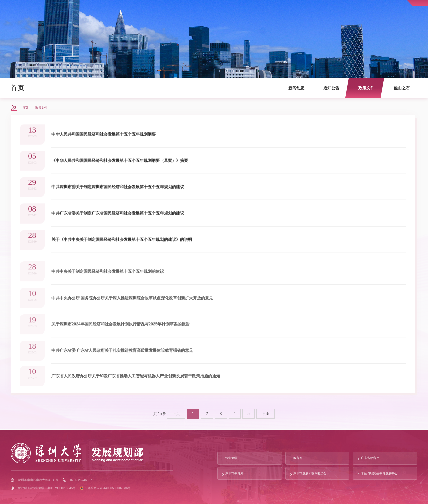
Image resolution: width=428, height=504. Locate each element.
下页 (265, 417)
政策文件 (366, 88)
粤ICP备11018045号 (62, 488)
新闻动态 (296, 88)
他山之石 (402, 88)
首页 (18, 88)
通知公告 (331, 88)
